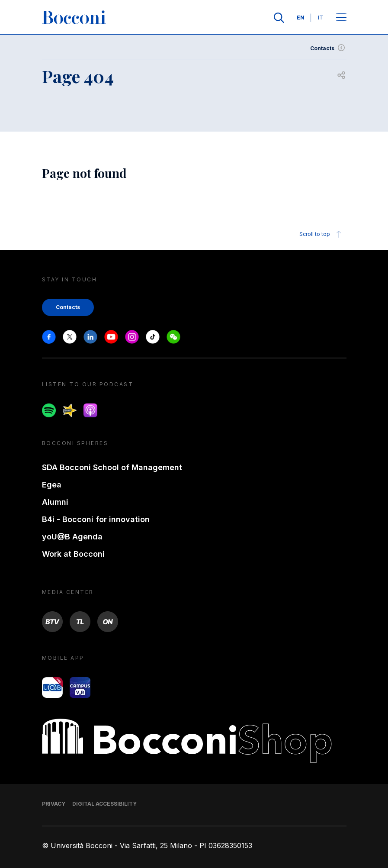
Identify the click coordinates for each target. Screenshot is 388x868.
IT (321, 18)
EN (301, 18)
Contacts (328, 48)
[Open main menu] (341, 18)
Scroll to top (322, 234)
